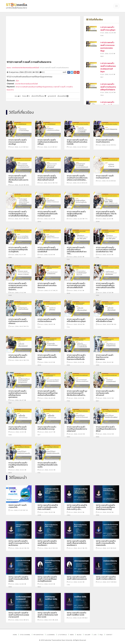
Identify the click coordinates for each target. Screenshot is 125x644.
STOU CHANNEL (25, 635)
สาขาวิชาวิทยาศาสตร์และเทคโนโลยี (29, 83)
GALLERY (88, 635)
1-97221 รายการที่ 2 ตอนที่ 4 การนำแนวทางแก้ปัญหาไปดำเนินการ (108, 87)
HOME (15, 635)
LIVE (95, 635)
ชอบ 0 (17, 95)
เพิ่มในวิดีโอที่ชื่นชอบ (43, 95)
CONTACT (109, 635)
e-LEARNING (51, 635)
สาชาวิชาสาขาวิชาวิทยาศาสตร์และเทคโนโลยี (26, 68)
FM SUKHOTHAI (38, 635)
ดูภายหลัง (59, 95)
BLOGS (79, 635)
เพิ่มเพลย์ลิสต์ (21, 98)
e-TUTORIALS (62, 635)
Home (9, 68)
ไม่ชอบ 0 (28, 95)
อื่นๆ (18, 81)
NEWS (72, 635)
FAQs (101, 635)
